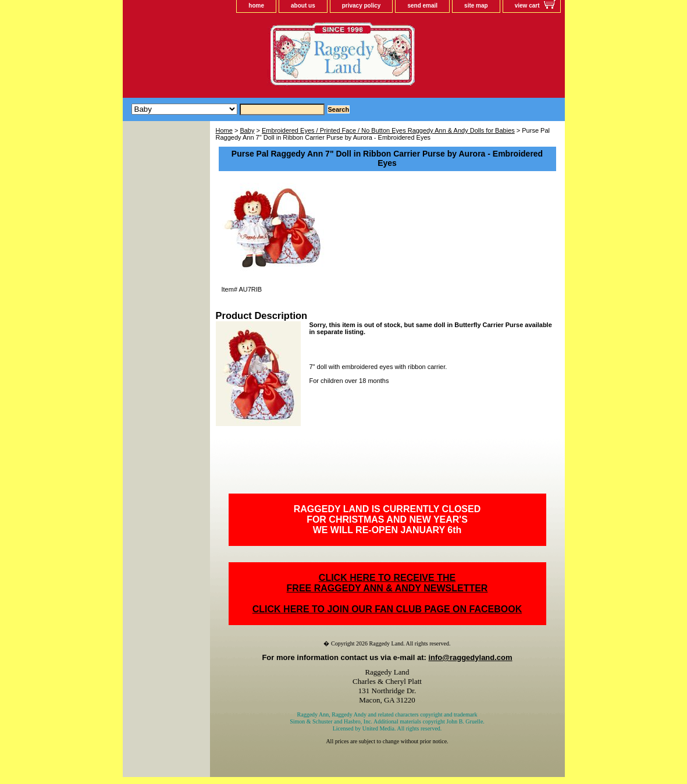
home (256, 6)
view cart (527, 6)
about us (303, 6)
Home (224, 130)
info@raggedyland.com (470, 657)
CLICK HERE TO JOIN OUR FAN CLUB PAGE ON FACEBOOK (387, 609)
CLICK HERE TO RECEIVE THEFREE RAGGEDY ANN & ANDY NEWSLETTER (387, 583)
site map (476, 6)
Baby (247, 130)
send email (422, 6)
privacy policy (362, 6)
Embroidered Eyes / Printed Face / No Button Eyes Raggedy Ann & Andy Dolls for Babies (388, 130)
